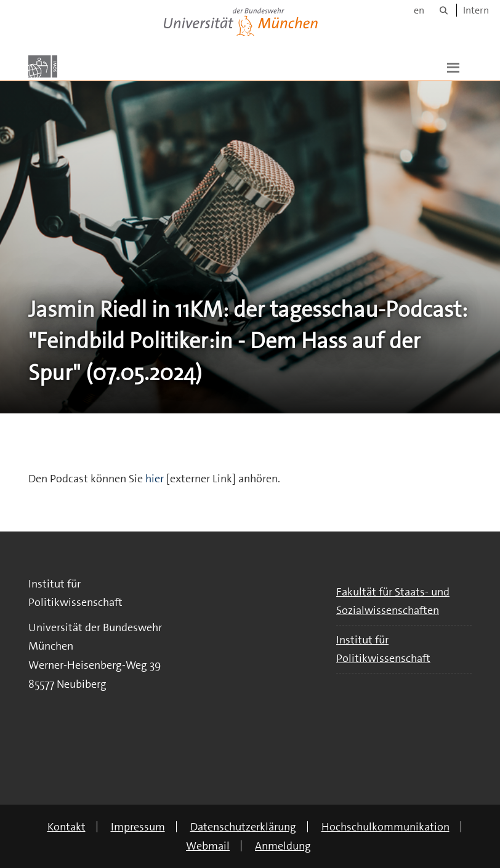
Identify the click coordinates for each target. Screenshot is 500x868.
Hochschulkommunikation (385, 827)
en (419, 10)
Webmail (208, 846)
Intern (476, 10)
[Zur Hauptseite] (43, 66)
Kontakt (67, 827)
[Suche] (444, 10)
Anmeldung (283, 846)
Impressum (138, 827)
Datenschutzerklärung (243, 827)
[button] (453, 66)
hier (155, 479)
